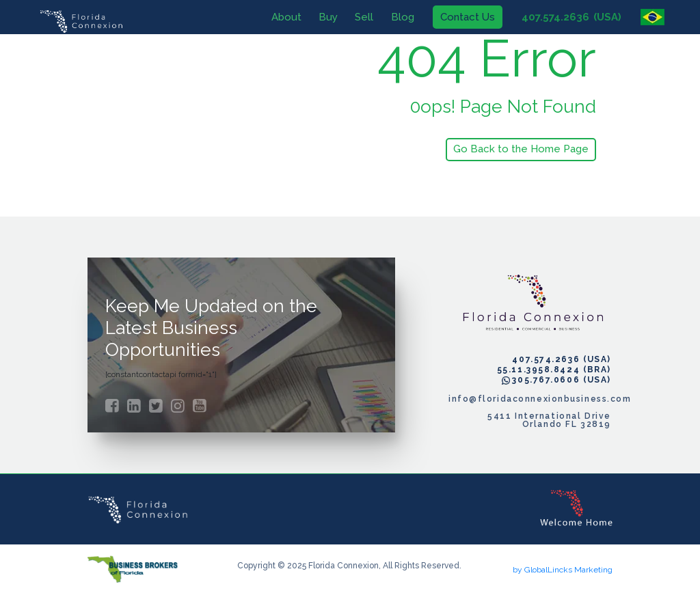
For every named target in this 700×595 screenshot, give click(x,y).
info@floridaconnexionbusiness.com (530, 399)
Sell (357, 16)
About (279, 16)
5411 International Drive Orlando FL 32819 (549, 420)
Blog (395, 16)
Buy (321, 16)
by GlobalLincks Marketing (563, 570)
